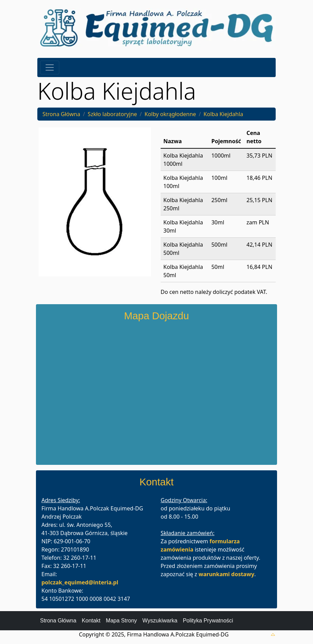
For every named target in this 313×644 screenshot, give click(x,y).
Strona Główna (61, 114)
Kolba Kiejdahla (223, 114)
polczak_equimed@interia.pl (80, 582)
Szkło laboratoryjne (112, 114)
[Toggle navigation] (50, 67)
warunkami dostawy (227, 574)
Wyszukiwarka (160, 621)
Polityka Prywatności (208, 621)
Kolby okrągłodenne (170, 114)
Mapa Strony (121, 621)
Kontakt (91, 621)
